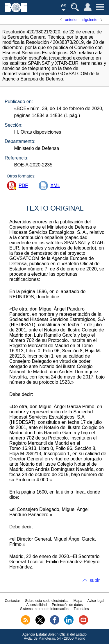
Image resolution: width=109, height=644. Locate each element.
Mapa (78, 601)
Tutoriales (81, 609)
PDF (23, 185)
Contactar (12, 601)
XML (55, 185)
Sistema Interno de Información (44, 609)
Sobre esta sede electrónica (47, 601)
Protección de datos (67, 605)
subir (95, 580)
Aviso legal (96, 601)
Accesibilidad (37, 605)
